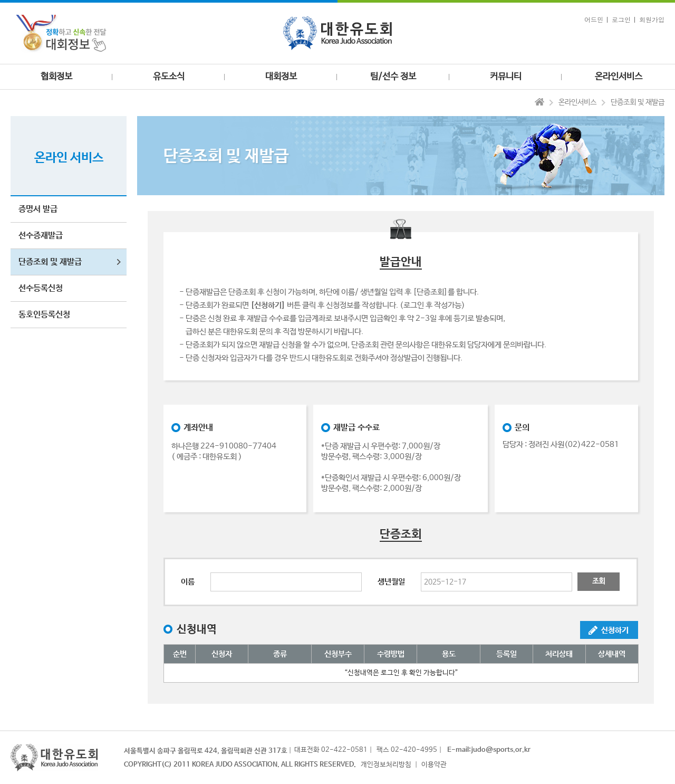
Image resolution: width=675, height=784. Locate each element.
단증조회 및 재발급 (638, 102)
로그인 (621, 19)
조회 (599, 581)
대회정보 (281, 77)
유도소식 (169, 77)
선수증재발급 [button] (41, 236)
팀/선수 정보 (393, 77)
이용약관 (434, 765)
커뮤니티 (506, 77)
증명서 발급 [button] (38, 209)
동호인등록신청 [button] (44, 315)
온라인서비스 (619, 77)
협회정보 (56, 77)
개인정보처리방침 (386, 765)
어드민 (594, 19)
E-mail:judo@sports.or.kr (489, 750)
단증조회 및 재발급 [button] (50, 262)
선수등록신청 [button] (41, 288)
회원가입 (652, 19)
